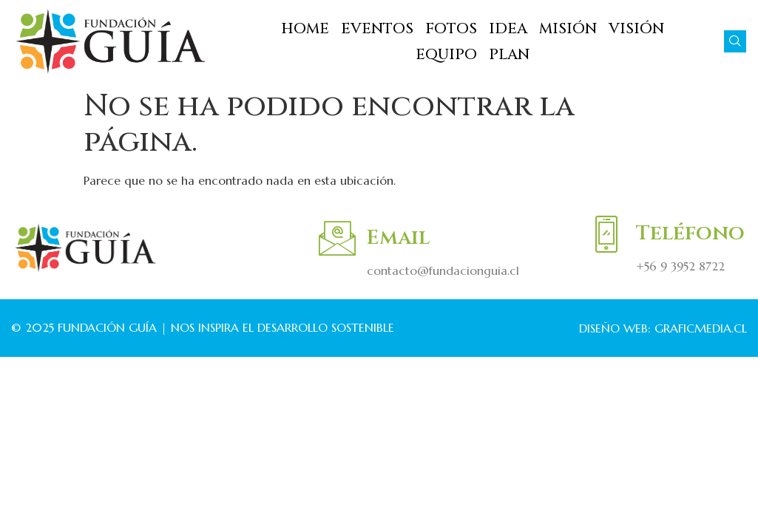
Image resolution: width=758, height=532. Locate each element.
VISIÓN (636, 28)
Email (398, 238)
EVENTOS (377, 28)
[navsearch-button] (735, 41)
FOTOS (451, 28)
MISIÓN (568, 28)
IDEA (508, 28)
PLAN (509, 54)
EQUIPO (446, 54)
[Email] (337, 238)
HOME (305, 28)
